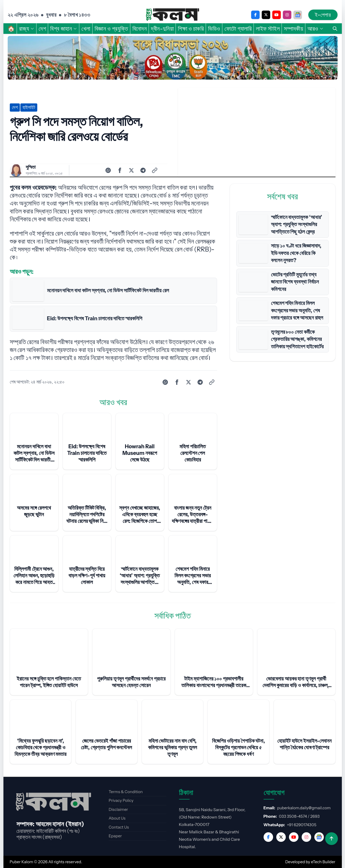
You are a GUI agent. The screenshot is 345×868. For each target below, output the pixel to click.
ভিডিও (214, 29)
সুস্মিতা (31, 167)
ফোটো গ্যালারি (238, 29)
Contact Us (119, 827)
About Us (117, 818)
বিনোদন (140, 29)
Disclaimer (118, 809)
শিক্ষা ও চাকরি (191, 29)
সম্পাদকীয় (294, 29)
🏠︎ (11, 29)
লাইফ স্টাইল (268, 29)
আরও (316, 29)
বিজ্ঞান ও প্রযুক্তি (111, 29)
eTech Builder (323, 862)
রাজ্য (27, 29)
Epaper (115, 836)
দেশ (42, 29)
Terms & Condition (126, 792)
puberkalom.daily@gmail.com (304, 808)
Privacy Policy (121, 800)
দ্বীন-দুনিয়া (162, 29)
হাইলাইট (29, 107)
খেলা (86, 29)
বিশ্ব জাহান (64, 29)
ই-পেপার (323, 15)
